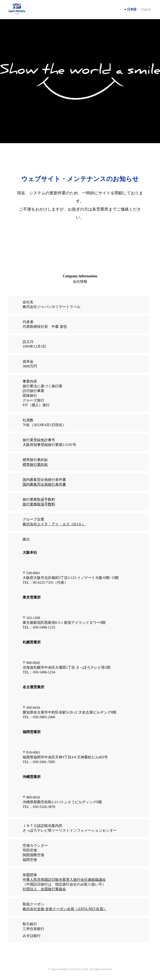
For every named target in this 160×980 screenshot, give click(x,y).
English (146, 9)
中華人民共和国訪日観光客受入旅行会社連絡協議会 (64, 880)
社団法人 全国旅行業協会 (44, 889)
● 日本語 (130, 9)
